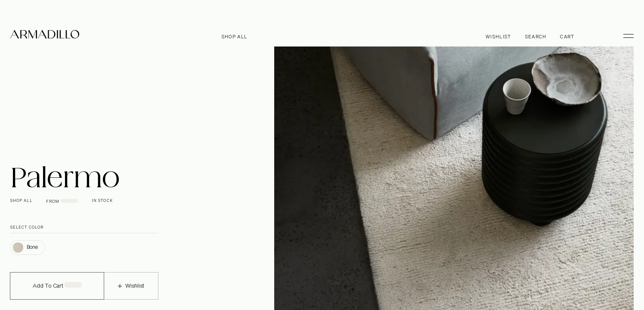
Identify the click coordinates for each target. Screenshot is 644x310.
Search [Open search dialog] (536, 37)
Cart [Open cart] (567, 37)
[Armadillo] (45, 36)
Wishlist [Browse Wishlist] (498, 37)
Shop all (235, 37)
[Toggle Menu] (625, 36)
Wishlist (131, 292)
